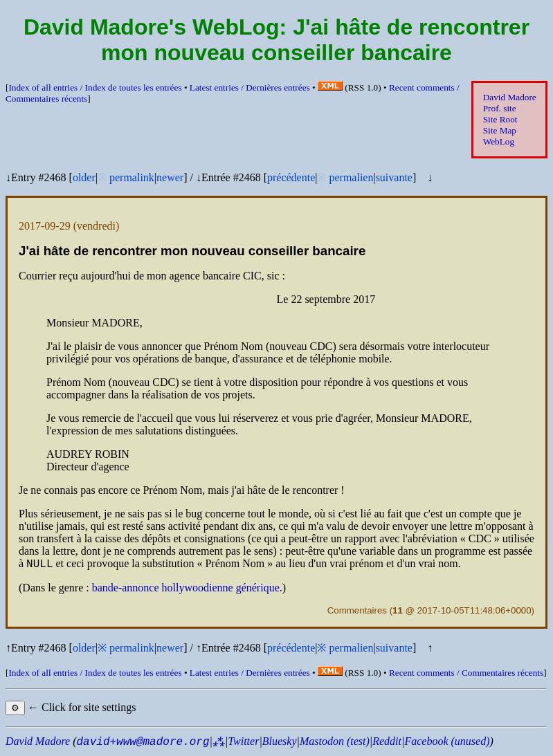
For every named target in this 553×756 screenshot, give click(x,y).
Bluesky (280, 743)
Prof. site (500, 108)
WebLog (499, 141)
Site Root (500, 119)
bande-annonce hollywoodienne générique (186, 590)
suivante (394, 177)
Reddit (387, 743)
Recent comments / (466, 675)
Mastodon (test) (335, 743)
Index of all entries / (95, 87)
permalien (351, 177)
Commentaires (357, 612)
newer (170, 177)
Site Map (500, 130)
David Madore (510, 97)
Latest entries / (250, 87)
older (84, 177)
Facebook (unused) (447, 743)
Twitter (243, 743)
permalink (132, 177)
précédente (291, 177)
